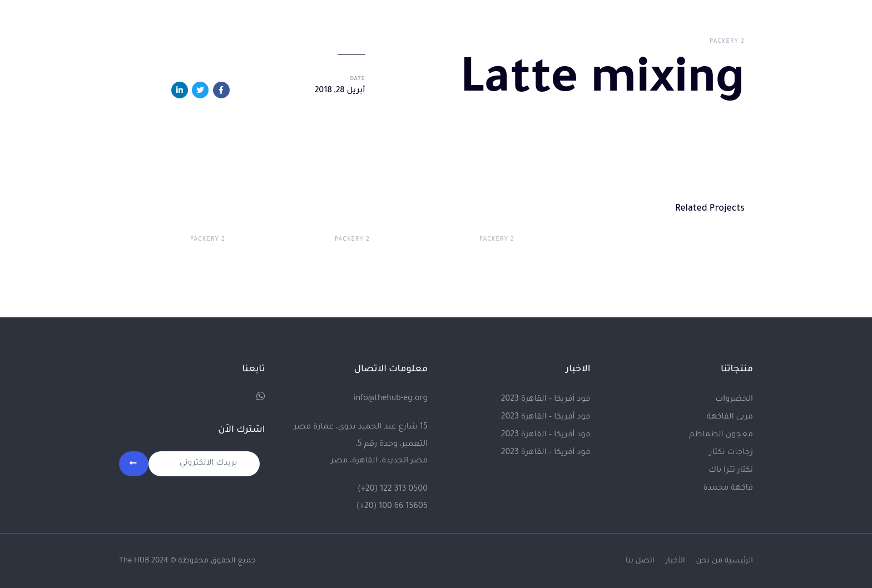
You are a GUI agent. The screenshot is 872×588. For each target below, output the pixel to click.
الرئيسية (739, 560)
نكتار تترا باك (731, 470)
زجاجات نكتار (731, 452)
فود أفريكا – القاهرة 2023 (546, 398)
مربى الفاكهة (730, 416)
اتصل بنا (640, 560)
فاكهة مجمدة (728, 487)
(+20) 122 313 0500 (393, 489)
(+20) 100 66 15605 (392, 505)
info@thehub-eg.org (391, 398)
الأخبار (675, 560)
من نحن (710, 560)
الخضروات (734, 398)
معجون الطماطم (721, 434)
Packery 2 (727, 42)
